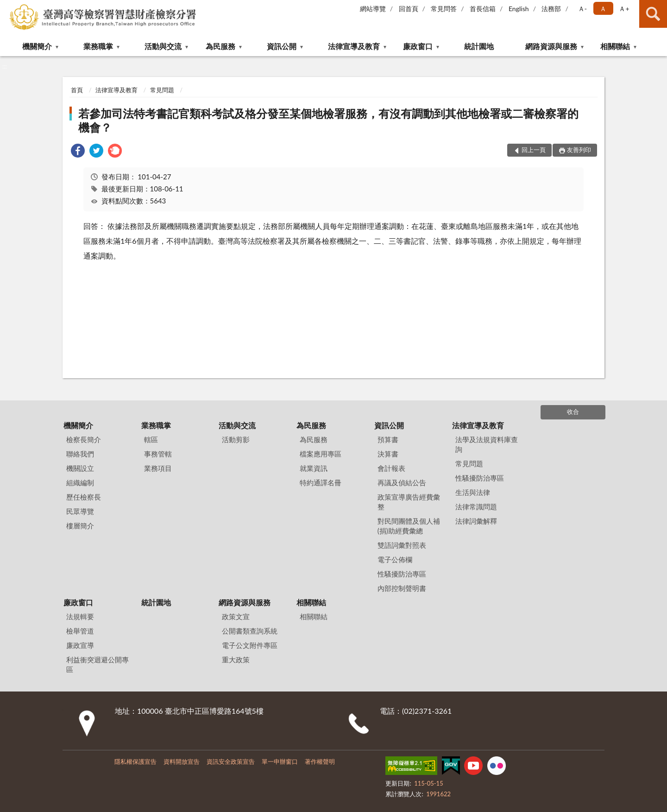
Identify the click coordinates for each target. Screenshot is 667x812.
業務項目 (158, 468)
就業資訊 (314, 468)
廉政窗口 (418, 46)
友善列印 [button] (579, 150)
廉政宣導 (80, 645)
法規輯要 (80, 616)
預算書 (388, 439)
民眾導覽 (80, 511)
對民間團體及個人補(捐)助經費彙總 (409, 526)
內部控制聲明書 (402, 588)
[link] (78, 152)
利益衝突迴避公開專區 (98, 664)
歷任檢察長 (84, 497)
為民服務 (220, 46)
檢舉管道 (80, 631)
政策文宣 (236, 616)
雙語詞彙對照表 (402, 545)
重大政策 (236, 660)
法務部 (551, 9)
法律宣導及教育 (354, 46)
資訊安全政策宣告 (231, 761)
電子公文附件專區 (250, 645)
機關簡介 (37, 46)
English (519, 9)
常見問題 (162, 90)
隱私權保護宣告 (135, 761)
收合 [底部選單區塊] (573, 412)
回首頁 (409, 9)
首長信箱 (483, 9)
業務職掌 (98, 46)
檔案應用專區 (321, 454)
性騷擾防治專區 (402, 574)
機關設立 (80, 468)
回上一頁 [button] (534, 150)
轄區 (151, 439)
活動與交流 (163, 46)
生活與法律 (473, 492)
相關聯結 (615, 46)
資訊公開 (282, 46)
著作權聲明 (320, 761)
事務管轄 (158, 454)
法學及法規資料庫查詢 (487, 444)
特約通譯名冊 (321, 482)
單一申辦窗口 (280, 761)
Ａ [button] (603, 9)
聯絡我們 (80, 454)
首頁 (77, 90)
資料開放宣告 (182, 761)
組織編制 (80, 482)
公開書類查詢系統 (250, 631)
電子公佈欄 (395, 559)
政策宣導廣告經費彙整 (409, 502)
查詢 (653, 14)
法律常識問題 (476, 507)
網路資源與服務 (551, 46)
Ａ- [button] (582, 9)
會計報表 (391, 468)
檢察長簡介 (84, 439)
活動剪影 (236, 439)
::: (7, 7)
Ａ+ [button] (624, 9)
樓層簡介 (80, 526)
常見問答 (444, 9)
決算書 (388, 454)
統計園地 (479, 46)
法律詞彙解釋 (476, 521)
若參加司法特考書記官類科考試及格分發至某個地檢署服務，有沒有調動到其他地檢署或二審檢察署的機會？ (328, 120)
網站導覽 (373, 9)
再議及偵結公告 (402, 482)
